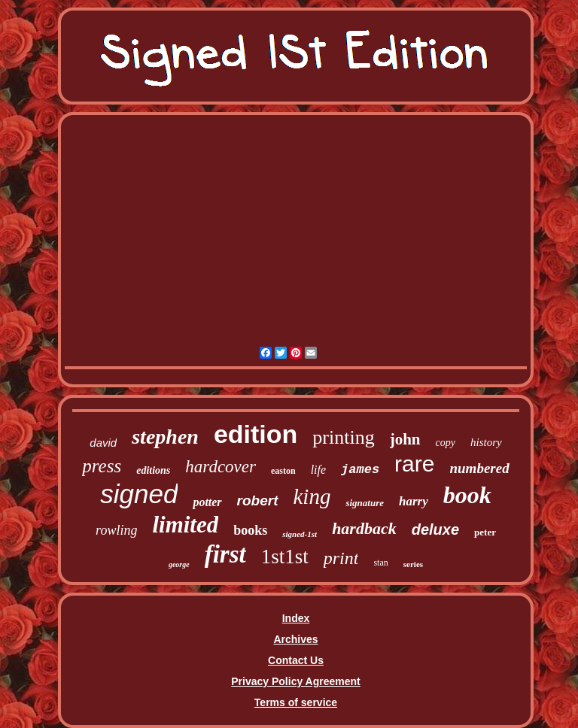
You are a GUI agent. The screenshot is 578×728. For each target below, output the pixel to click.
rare (414, 464)
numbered (479, 468)
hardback (364, 528)
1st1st (285, 557)
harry (414, 501)
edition (256, 434)
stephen (165, 437)
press (102, 466)
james (360, 470)
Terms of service (296, 702)
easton (283, 471)
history (486, 442)
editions (153, 470)
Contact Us (296, 660)
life (318, 470)
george (179, 564)
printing (343, 437)
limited (185, 525)
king (312, 496)
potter (207, 502)
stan (380, 563)
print (341, 558)
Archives (295, 639)
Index (296, 618)
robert (258, 501)
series (413, 564)
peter (485, 532)
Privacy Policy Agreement (295, 681)
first (225, 554)
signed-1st (300, 534)
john (405, 439)
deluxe (435, 529)
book (467, 495)
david (103, 443)
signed (139, 494)
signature (365, 503)
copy (446, 443)
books (250, 530)
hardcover (221, 467)
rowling (116, 530)
